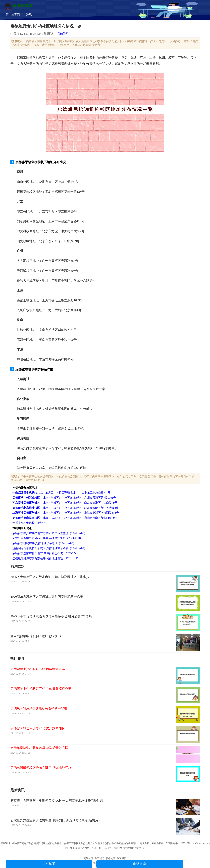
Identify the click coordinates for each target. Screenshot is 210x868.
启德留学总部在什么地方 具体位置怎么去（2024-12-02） (47, 553)
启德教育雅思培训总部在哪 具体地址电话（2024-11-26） (47, 559)
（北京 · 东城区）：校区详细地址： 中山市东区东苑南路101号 (61, 493)
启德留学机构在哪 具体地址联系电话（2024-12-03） (44, 543)
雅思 (29, 15)
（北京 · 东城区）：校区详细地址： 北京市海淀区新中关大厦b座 (66, 508)
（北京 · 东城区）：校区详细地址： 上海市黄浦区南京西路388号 (66, 513)
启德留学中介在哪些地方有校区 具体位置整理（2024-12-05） (50, 533)
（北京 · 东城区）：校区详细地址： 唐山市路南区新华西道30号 (65, 518)
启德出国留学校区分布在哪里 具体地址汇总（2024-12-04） (48, 538)
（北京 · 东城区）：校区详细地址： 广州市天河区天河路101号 (64, 498)
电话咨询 (140, 864)
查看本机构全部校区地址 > (29, 523)
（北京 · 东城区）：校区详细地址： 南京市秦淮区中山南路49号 (65, 503)
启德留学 (63, 34)
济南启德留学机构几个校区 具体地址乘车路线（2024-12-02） (50, 548)
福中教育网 (13, 15)
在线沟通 (49, 864)
